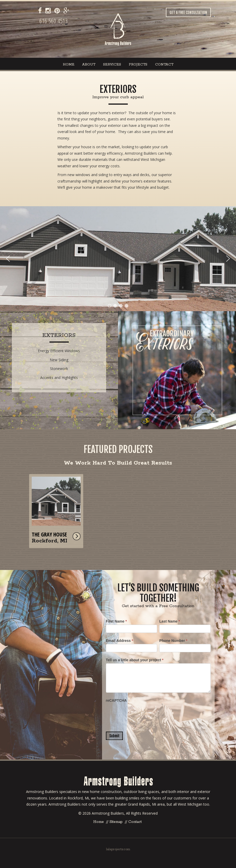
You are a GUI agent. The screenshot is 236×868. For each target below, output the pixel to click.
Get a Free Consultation (188, 13)
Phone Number (173, 641)
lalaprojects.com (118, 849)
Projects (138, 65)
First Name (116, 621)
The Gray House (49, 534)
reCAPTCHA (116, 700)
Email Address (120, 641)
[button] (118, 259)
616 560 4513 (54, 21)
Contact (164, 65)
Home (69, 65)
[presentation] (145, 714)
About (89, 65)
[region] (118, 259)
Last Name (170, 621)
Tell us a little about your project (135, 660)
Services (112, 65)
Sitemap (116, 822)
